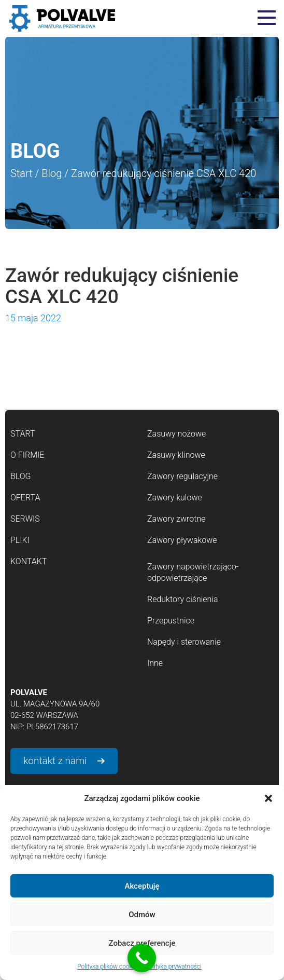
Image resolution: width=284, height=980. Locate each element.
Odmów (142, 915)
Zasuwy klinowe (176, 455)
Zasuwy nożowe (176, 434)
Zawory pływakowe (182, 540)
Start (22, 173)
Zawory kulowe (175, 498)
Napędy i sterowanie (184, 642)
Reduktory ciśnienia (183, 599)
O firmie (27, 455)
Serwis (25, 519)
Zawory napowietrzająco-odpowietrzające (193, 572)
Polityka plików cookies (109, 967)
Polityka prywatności (173, 967)
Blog (52, 173)
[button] (268, 798)
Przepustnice (171, 621)
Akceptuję (142, 886)
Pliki (20, 540)
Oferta (25, 498)
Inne (155, 663)
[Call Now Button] (142, 958)
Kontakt (29, 561)
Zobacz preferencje (142, 943)
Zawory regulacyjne (182, 476)
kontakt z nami (55, 761)
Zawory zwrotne (176, 519)
